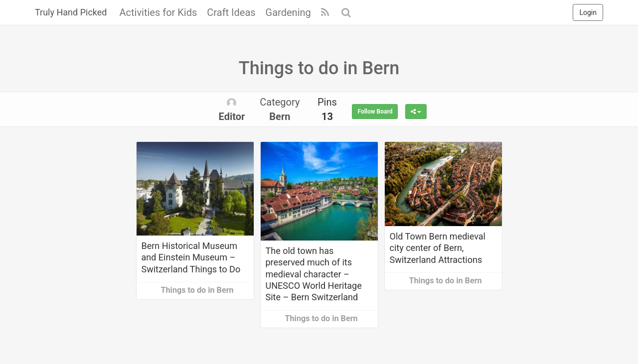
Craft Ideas (231, 12)
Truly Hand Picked (71, 12)
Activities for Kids (158, 12)
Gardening (288, 12)
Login (588, 12)
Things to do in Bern (197, 290)
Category (280, 109)
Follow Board (375, 112)
